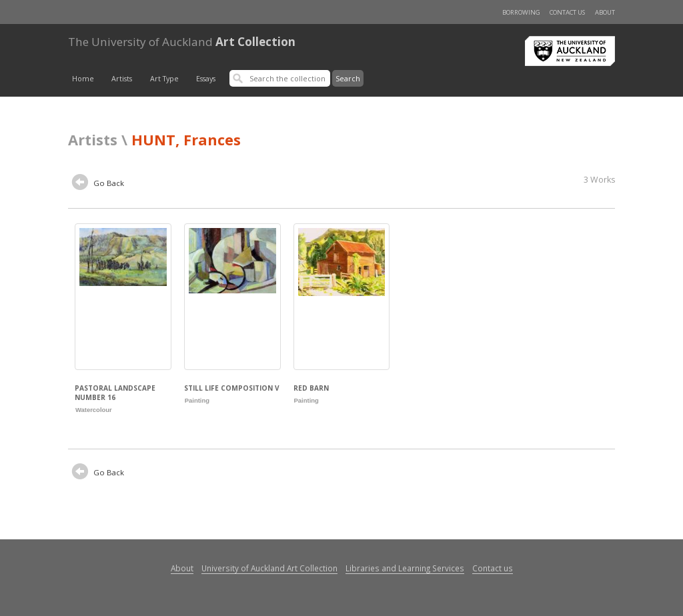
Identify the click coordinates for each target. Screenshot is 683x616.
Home (83, 79)
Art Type (164, 79)
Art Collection (182, 42)
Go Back (98, 184)
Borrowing (521, 12)
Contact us (567, 12)
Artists (122, 79)
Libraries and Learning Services (405, 568)
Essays (206, 79)
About (605, 12)
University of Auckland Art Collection (269, 568)
